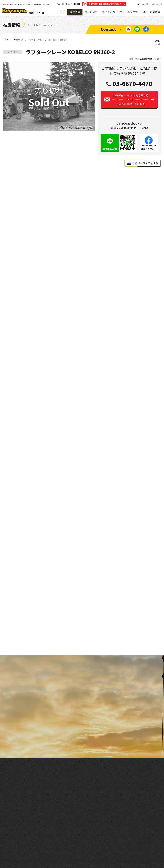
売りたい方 (91, 12)
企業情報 (155, 12)
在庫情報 (75, 12)
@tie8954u (110, 152)
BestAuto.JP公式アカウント (149, 150)
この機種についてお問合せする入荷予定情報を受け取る (131, 102)
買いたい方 (109, 12)
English (159, 4)
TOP (63, 12)
